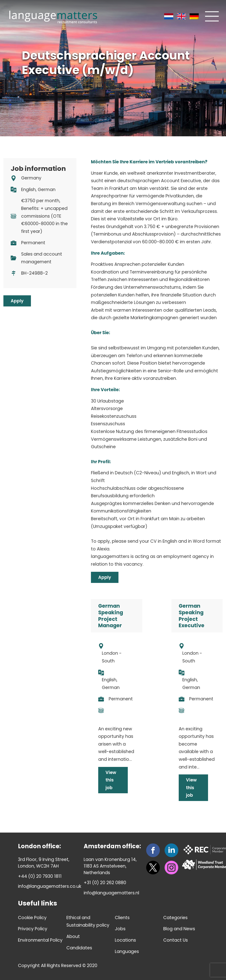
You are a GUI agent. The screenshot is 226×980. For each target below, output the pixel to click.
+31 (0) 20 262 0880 (105, 883)
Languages (127, 951)
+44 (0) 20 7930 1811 (40, 876)
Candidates (79, 948)
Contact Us (176, 940)
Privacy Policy (33, 929)
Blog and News (179, 929)
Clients (122, 918)
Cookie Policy (32, 918)
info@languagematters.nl (111, 893)
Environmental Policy (40, 940)
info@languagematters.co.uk (50, 886)
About (73, 936)
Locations (125, 940)
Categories (175, 918)
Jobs (120, 929)
